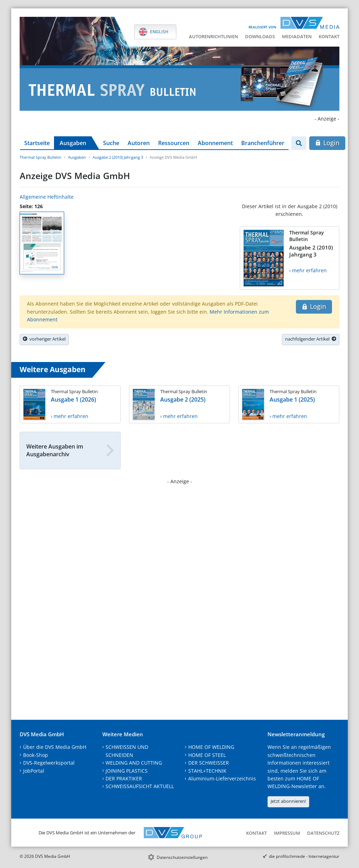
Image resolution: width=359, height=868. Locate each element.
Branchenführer (263, 143)
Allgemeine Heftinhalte (47, 197)
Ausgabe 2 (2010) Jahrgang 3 (118, 157)
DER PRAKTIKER (124, 778)
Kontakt (329, 36)
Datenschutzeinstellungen (182, 857)
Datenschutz (323, 833)
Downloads (260, 36)
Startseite (37, 143)
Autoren (139, 143)
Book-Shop (36, 755)
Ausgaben (73, 143)
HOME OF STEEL (207, 755)
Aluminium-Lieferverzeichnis (222, 778)
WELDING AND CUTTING (134, 763)
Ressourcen (174, 143)
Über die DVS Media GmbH (55, 747)
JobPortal (34, 771)
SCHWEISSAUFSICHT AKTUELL (140, 786)
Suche (111, 143)
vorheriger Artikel (44, 339)
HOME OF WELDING (211, 747)
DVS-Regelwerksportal (49, 763)
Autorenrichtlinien (214, 36)
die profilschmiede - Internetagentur (304, 856)
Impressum (287, 833)
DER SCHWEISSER (209, 763)
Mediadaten (297, 36)
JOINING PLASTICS (127, 771)
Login (327, 143)
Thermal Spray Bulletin (40, 157)
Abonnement (215, 143)
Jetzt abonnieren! (288, 801)
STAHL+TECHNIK (207, 771)
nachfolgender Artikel (311, 339)
